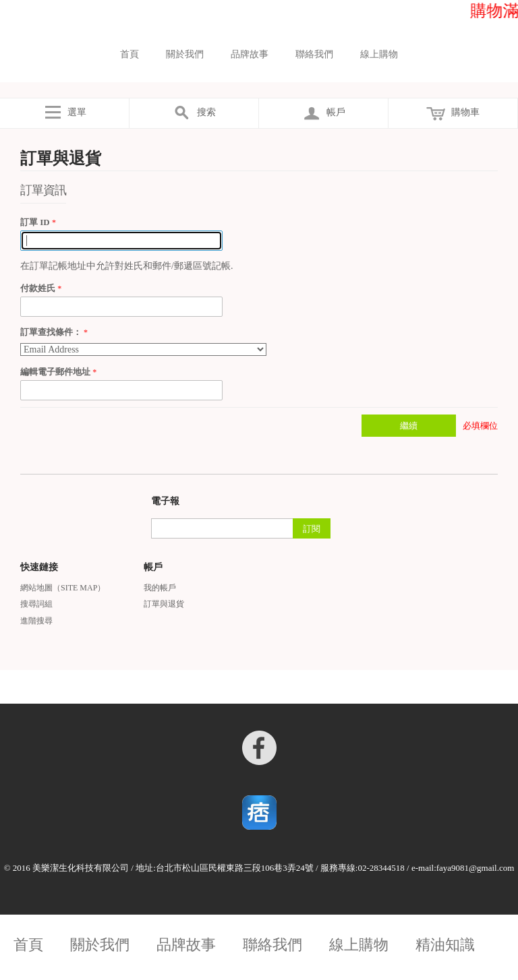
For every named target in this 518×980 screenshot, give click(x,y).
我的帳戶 (160, 588)
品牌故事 (250, 54)
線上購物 (379, 54)
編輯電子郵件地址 (56, 372)
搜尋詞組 (36, 604)
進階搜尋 (36, 621)
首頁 (129, 54)
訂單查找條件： (51, 332)
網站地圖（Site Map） (63, 588)
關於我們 (185, 54)
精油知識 (445, 945)
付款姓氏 (39, 288)
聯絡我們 (314, 54)
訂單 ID (36, 222)
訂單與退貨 (164, 604)
